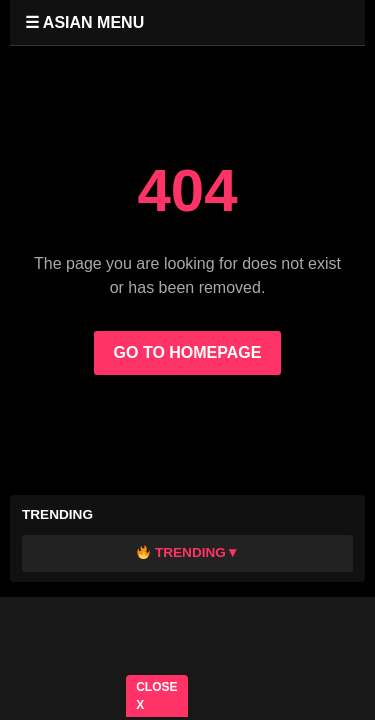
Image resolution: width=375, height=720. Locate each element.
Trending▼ (188, 552)
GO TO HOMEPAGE (188, 352)
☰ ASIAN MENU (84, 22)
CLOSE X (156, 696)
